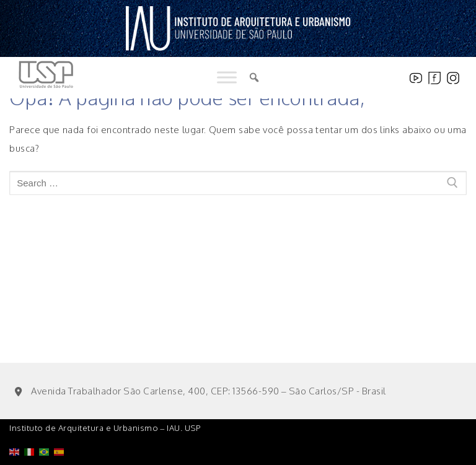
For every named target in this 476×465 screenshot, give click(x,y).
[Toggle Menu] (227, 78)
